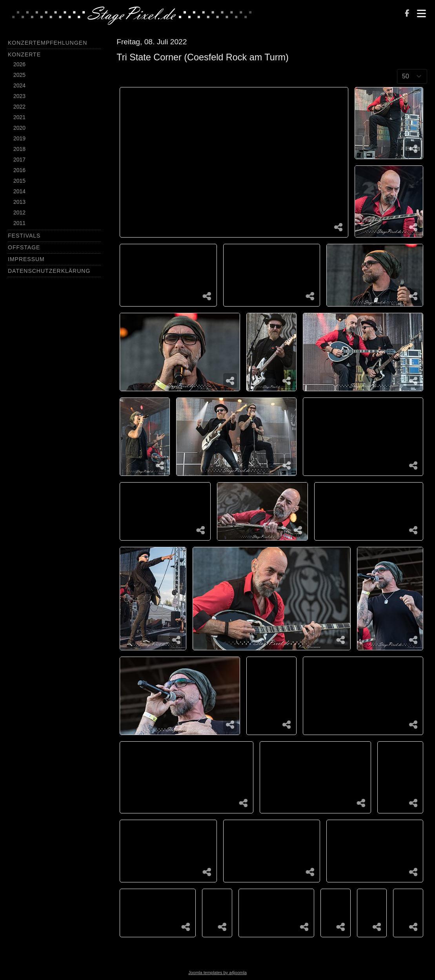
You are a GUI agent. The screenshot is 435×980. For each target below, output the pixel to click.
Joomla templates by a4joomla (217, 973)
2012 (19, 212)
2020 (19, 128)
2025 (19, 75)
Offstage (24, 247)
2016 (19, 170)
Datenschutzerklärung (49, 271)
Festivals (24, 236)
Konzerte (24, 54)
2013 (19, 202)
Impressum (26, 259)
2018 (19, 149)
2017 (19, 160)
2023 (19, 96)
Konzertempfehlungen (47, 43)
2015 (19, 181)
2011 (19, 223)
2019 (19, 138)
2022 (19, 107)
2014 (19, 191)
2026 (19, 64)
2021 (19, 117)
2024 (19, 85)
